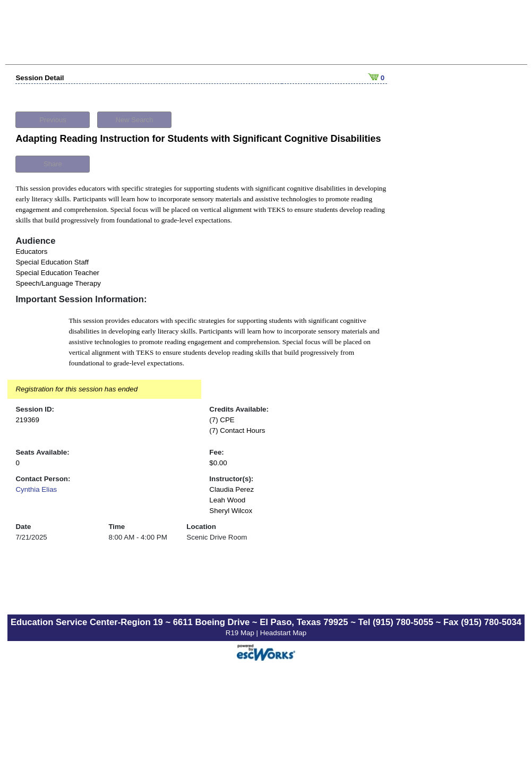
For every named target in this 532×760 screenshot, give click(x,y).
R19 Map (241, 633)
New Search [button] (135, 120)
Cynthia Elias (36, 489)
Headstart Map (283, 633)
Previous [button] (53, 120)
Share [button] (53, 164)
